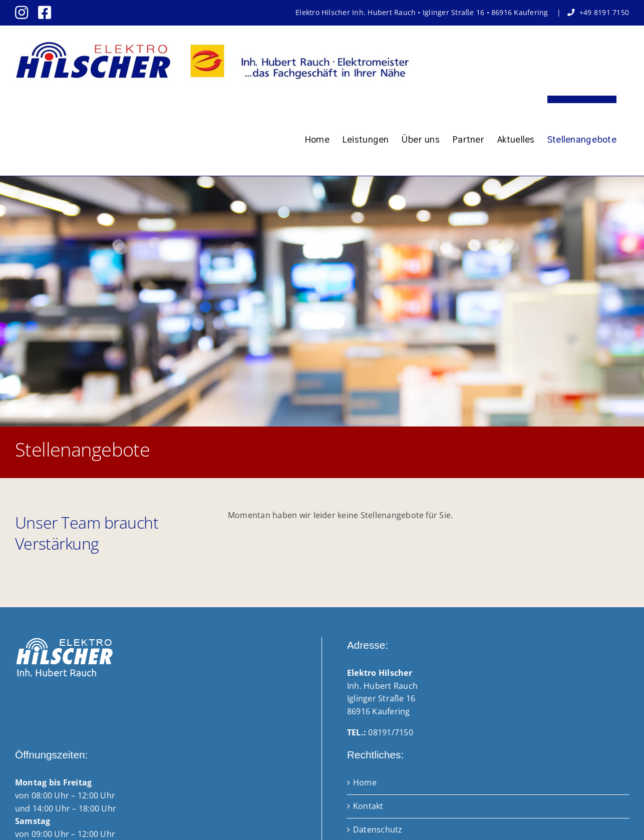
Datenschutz (378, 829)
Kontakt (368, 806)
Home (365, 782)
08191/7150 (390, 732)
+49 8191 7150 (604, 12)
